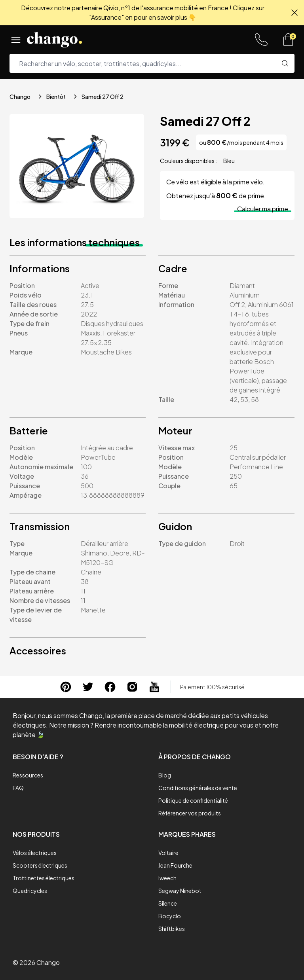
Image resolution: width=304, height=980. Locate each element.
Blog (165, 775)
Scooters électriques (40, 865)
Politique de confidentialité (193, 800)
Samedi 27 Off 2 (103, 97)
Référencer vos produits (190, 813)
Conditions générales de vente (198, 788)
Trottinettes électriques (44, 878)
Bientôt (56, 97)
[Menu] (16, 40)
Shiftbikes (172, 929)
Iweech (167, 878)
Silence (168, 903)
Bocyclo (170, 916)
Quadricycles (30, 891)
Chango (20, 97)
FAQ (18, 788)
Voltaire (168, 853)
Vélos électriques (35, 853)
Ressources (28, 775)
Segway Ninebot (180, 891)
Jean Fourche (175, 865)
